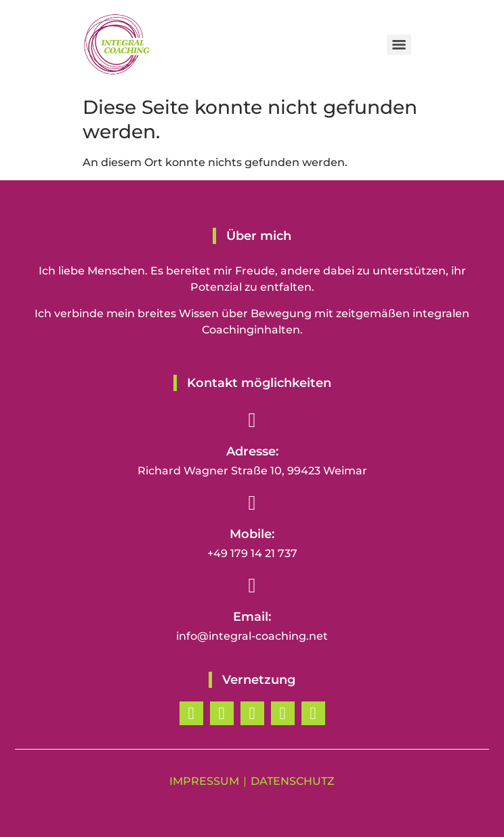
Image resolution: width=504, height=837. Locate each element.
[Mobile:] (252, 503)
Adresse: (252, 451)
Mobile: (252, 534)
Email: (252, 617)
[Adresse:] (252, 420)
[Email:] (252, 586)
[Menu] (399, 45)
